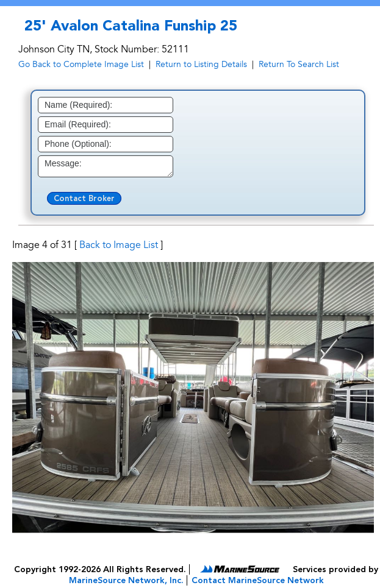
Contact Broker (84, 199)
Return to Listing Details (201, 64)
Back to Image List (119, 245)
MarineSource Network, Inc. (126, 581)
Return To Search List (299, 64)
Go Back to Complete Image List (81, 64)
